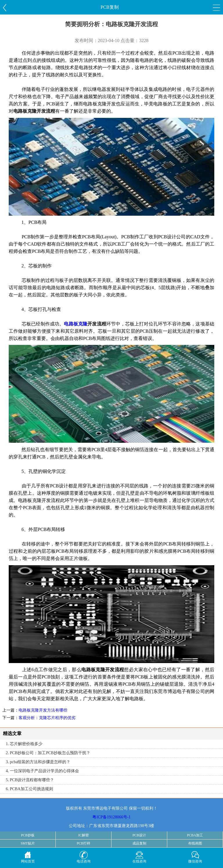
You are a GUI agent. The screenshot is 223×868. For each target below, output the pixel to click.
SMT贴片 (28, 843)
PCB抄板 (28, 835)
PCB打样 (83, 843)
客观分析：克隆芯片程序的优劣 (47, 718)
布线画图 (195, 843)
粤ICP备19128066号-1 (111, 817)
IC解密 (84, 835)
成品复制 (139, 843)
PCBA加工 (195, 835)
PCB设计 (139, 835)
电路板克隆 (76, 324)
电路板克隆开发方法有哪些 (43, 710)
